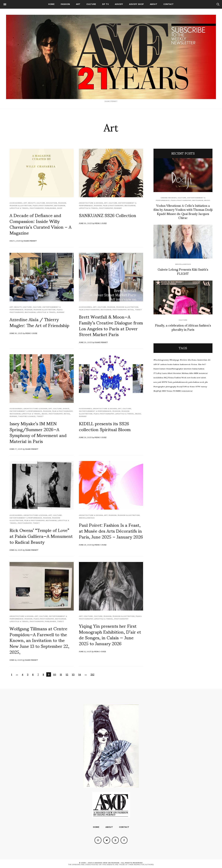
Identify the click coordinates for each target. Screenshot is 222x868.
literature (177, 373)
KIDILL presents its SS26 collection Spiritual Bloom (105, 426)
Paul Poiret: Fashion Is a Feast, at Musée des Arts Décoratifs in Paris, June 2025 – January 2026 (111, 531)
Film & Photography (43, 206)
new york (157, 382)
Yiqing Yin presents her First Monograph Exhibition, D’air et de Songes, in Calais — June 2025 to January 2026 (110, 634)
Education (52, 203)
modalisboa (158, 377)
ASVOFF (119, 4)
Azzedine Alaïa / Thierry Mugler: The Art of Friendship (39, 322)
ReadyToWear (183, 386)
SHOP (60, 208)
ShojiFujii (157, 391)
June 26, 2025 (85, 437)
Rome (193, 386)
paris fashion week (196, 382)
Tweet (138, 310)
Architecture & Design (91, 203)
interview (188, 369)
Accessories (16, 203)
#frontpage (174, 360)
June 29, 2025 (85, 342)
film (200, 364)
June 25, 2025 (85, 545)
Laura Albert (167, 373)
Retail (131, 310)
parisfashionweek (180, 382)
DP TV (105, 4)
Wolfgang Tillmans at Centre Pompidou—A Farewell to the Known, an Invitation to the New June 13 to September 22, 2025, (39, 640)
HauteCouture (160, 369)
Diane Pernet (30, 241)
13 (73, 674)
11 (61, 674)
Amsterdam (202, 360)
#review (183, 360)
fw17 (204, 364)
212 (92, 674)
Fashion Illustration (21, 206)
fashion (176, 364)
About (154, 4)
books (170, 364)
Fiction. (194, 364)
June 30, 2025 (85, 223)
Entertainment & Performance (26, 411)
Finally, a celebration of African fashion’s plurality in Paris (183, 327)
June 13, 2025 (85, 651)
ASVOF (157, 364)
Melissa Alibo (188, 373)
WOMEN (177, 391)
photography (171, 386)
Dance (66, 408)
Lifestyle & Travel (19, 208)
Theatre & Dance (27, 416)
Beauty (32, 203)
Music (45, 414)
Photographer (159, 386)
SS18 (164, 391)
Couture (27, 307)
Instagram (60, 206)
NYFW (165, 382)
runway (118, 208)
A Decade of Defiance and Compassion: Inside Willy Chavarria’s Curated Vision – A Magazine (40, 224)
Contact (168, 4)
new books (192, 377)
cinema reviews (169, 198)
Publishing (50, 208)
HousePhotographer (175, 369)
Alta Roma (192, 360)
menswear (203, 373)
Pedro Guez (101, 223)
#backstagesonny (161, 360)
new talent (201, 377)
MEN (196, 373)
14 (80, 674)
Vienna (169, 391)
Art (78, 4)
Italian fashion (198, 369)
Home (51, 4)
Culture (91, 4)
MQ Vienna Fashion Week (175, 377)
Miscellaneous (87, 518)
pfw (206, 382)
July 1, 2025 (15, 241)
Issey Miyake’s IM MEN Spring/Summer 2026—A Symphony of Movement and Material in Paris (38, 432)
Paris (170, 382)
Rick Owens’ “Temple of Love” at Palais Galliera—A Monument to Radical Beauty (41, 536)
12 (67, 674)
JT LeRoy (157, 373)
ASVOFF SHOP (136, 4)
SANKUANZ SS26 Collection (108, 215)
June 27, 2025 (16, 449)
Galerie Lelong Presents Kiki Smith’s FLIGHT (183, 271)
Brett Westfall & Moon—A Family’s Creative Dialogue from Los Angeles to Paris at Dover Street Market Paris (111, 325)
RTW (198, 386)
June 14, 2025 (16, 660)
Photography (37, 208)
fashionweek (185, 364)
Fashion (65, 4)
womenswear (187, 391)
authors (163, 364)
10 (55, 674)
